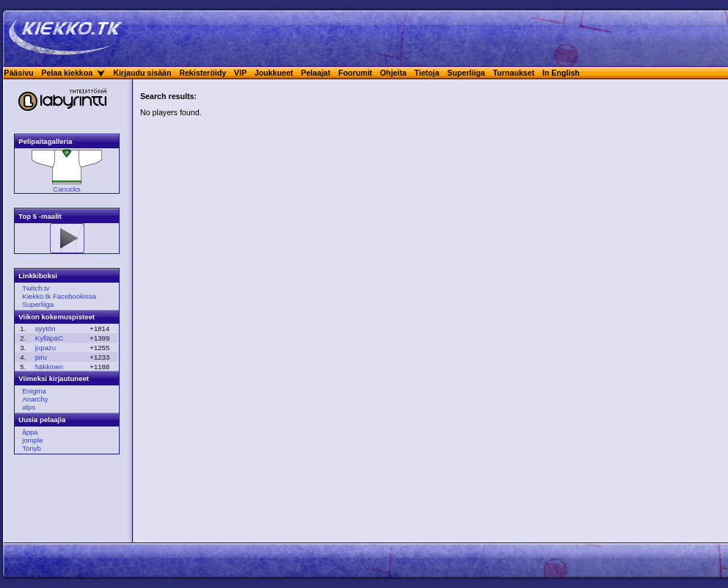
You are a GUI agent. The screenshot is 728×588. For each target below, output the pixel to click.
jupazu (45, 348)
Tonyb (32, 448)
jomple (32, 440)
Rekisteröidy (203, 73)
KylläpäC (49, 338)
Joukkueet (274, 73)
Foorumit (355, 73)
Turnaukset (514, 73)
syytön (45, 329)
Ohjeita (393, 73)
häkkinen (49, 367)
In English (561, 73)
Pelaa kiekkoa (67, 73)
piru (41, 357)
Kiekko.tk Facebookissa (59, 296)
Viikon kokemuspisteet (57, 317)
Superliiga (466, 73)
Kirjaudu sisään (142, 73)
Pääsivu (18, 73)
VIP (240, 73)
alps (29, 407)
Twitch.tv (36, 288)
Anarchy (35, 399)
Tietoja (427, 73)
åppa (30, 432)
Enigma (34, 391)
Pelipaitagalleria (45, 141)
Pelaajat (316, 73)
